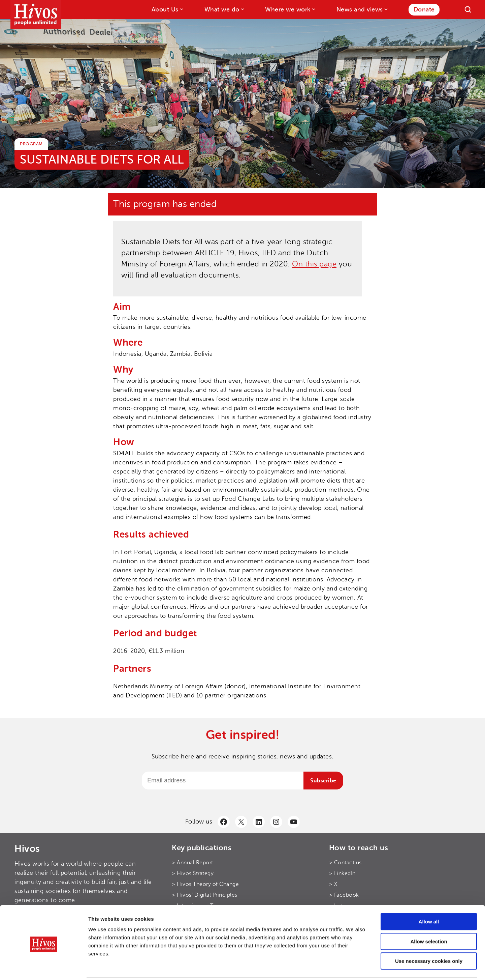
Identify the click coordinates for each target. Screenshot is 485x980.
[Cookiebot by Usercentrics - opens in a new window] (44, 967)
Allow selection (429, 917)
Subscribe (323, 781)
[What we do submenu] (242, 9)
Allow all (429, 898)
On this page (314, 264)
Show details (353, 967)
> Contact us (345, 863)
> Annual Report (192, 863)
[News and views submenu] (385, 9)
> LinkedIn (342, 873)
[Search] (468, 9)
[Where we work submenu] (313, 9)
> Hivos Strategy (193, 873)
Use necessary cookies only (429, 937)
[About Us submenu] (181, 9)
